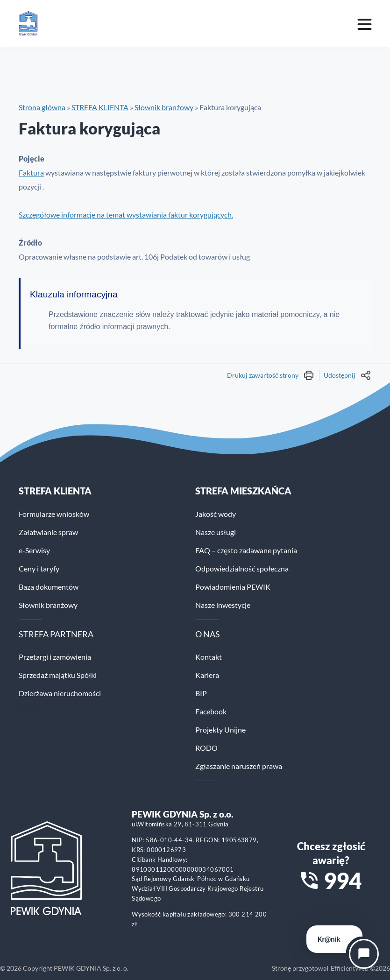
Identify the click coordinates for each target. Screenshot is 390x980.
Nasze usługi (216, 532)
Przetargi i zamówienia (55, 657)
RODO (206, 748)
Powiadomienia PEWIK (233, 587)
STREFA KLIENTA (100, 107)
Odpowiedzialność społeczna (242, 568)
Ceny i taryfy (39, 568)
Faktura (31, 173)
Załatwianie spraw (48, 532)
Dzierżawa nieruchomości (60, 693)
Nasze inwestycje (223, 605)
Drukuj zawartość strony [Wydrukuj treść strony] (271, 375)
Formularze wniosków (54, 514)
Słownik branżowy (164, 107)
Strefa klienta (55, 491)
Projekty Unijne (220, 730)
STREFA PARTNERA (56, 634)
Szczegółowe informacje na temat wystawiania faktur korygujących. (126, 215)
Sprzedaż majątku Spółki (58, 675)
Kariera (207, 675)
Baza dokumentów (49, 587)
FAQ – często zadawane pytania (246, 550)
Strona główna (42, 107)
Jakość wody (216, 514)
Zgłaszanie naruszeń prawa (239, 766)
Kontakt (209, 657)
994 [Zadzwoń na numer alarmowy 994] (343, 881)
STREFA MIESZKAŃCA (243, 491)
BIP (201, 693)
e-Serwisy (34, 550)
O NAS (208, 634)
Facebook (211, 711)
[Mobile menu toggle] (364, 23)
